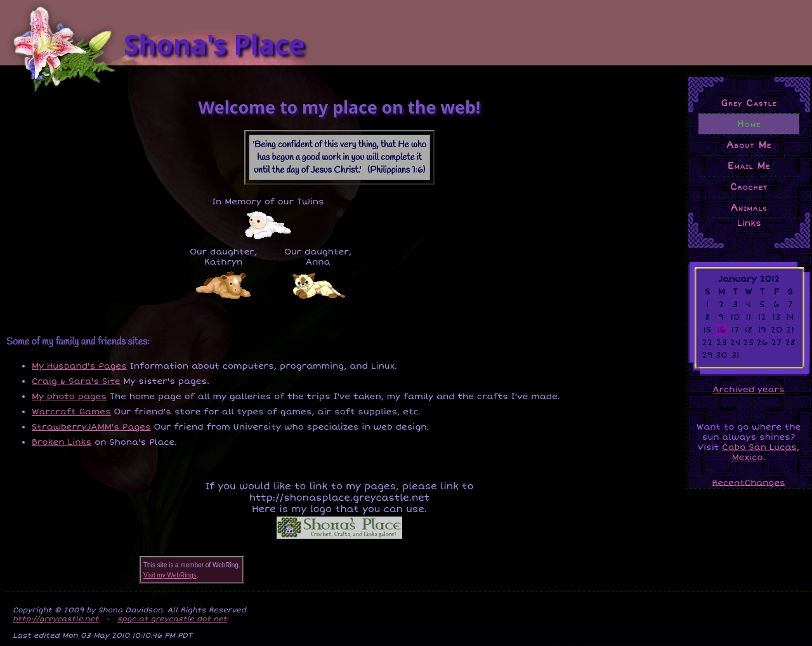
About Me (749, 145)
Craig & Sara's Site (76, 381)
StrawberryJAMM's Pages (91, 427)
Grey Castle (749, 103)
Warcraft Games (71, 412)
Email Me (749, 166)
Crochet (749, 187)
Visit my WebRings (170, 575)
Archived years (748, 390)
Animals (749, 208)
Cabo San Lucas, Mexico (761, 452)
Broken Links (62, 442)
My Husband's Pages (79, 366)
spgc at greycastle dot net (172, 619)
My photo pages (69, 397)
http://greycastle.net (56, 619)
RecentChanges (749, 482)
